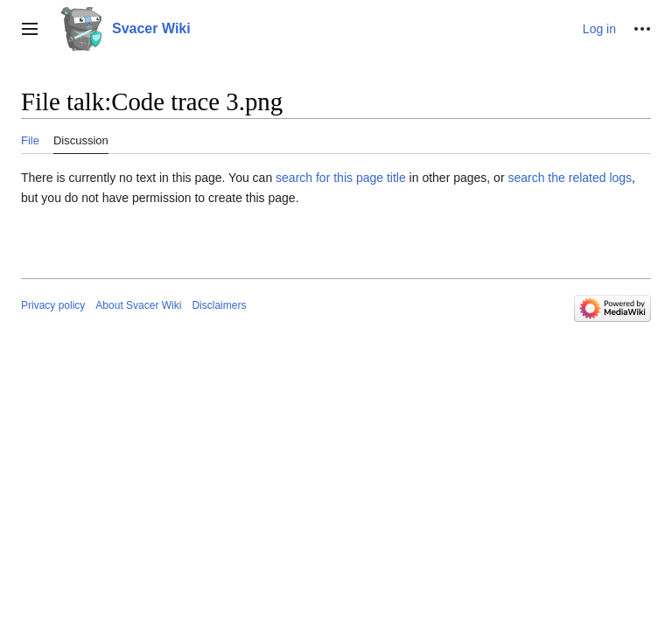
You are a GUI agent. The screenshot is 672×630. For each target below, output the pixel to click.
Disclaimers (219, 305)
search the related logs (570, 178)
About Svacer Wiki (138, 305)
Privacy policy (53, 305)
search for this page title (341, 178)
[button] (30, 29)
